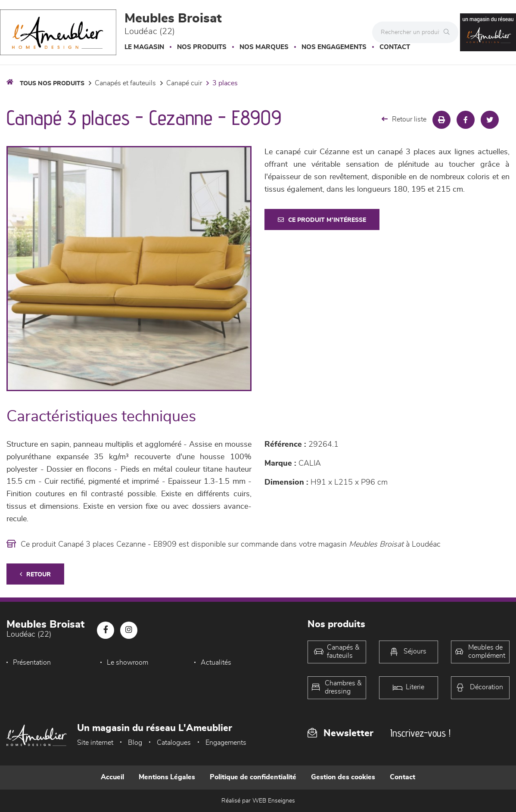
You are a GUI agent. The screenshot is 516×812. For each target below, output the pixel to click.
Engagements (226, 743)
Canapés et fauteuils (125, 83)
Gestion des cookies (343, 777)
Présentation (32, 663)
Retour (35, 574)
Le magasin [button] (144, 47)
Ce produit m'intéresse (322, 220)
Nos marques (264, 47)
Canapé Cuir (184, 83)
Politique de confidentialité (253, 777)
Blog (135, 743)
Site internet (95, 743)
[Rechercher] (449, 32)
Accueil (112, 777)
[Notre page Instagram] (129, 630)
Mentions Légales (167, 777)
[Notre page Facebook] (106, 630)
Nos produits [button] (202, 47)
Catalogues (174, 743)
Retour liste (404, 119)
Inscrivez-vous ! (420, 733)
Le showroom (127, 663)
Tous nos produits (52, 84)
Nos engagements (334, 47)
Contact (395, 47)
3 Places (225, 83)
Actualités (216, 663)
